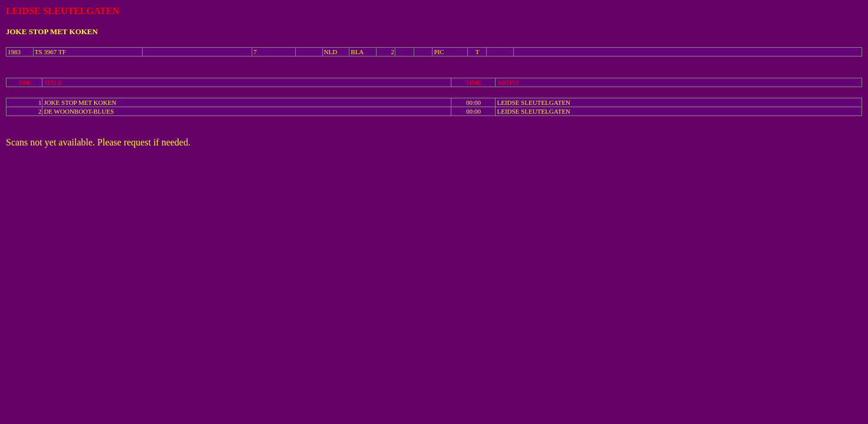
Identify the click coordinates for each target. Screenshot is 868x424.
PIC (439, 52)
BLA (357, 52)
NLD (331, 52)
